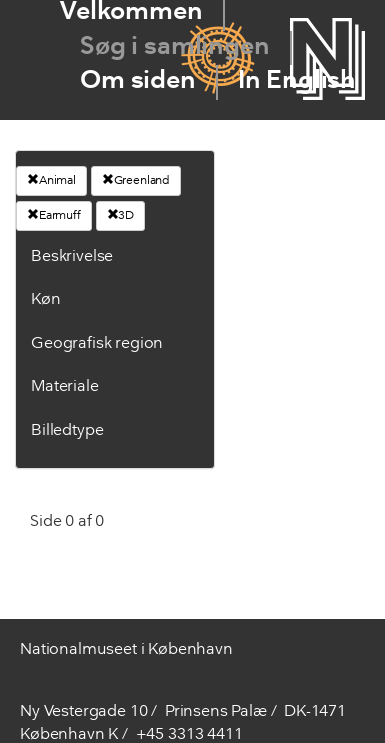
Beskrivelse (72, 257)
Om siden (138, 81)
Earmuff (54, 215)
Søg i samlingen (175, 47)
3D (121, 215)
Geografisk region (97, 344)
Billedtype (67, 431)
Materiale (65, 387)
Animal (51, 180)
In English (297, 81)
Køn (46, 300)
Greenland (136, 180)
